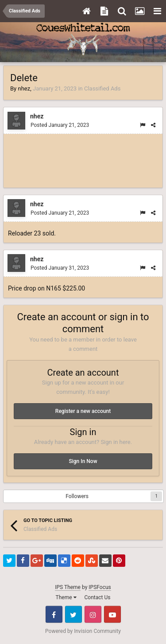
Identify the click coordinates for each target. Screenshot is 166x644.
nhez (24, 88)
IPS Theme (68, 587)
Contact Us (98, 597)
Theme (66, 597)
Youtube (112, 614)
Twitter (73, 614)
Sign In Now (83, 461)
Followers (77, 496)
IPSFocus (100, 587)
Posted (60, 125)
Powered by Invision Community (83, 631)
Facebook (54, 614)
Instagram (93, 614)
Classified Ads (102, 88)
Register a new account (83, 411)
